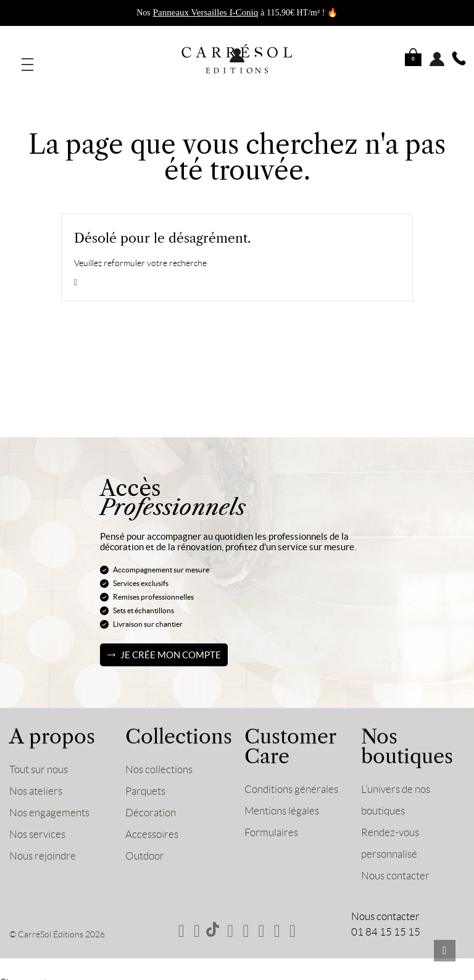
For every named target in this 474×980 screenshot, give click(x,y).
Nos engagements (49, 805)
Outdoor (145, 848)
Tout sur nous (39, 761)
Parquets (145, 783)
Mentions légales (282, 803)
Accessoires (152, 826)
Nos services (37, 826)
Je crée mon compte (171, 647)
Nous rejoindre (43, 848)
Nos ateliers (36, 783)
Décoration (151, 805)
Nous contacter (395, 868)
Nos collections (159, 761)
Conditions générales (291, 781)
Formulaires (271, 824)
